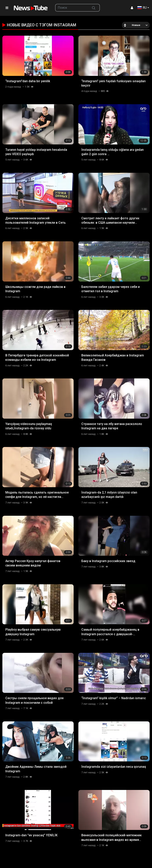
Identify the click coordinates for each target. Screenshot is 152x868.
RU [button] (142, 8)
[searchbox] (72, 8)
